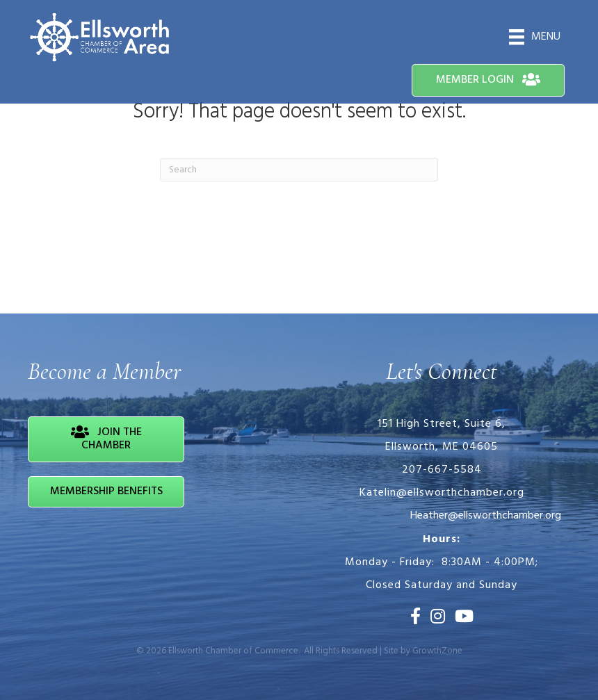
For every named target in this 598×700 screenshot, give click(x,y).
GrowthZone (437, 651)
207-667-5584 (442, 470)
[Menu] (535, 37)
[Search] (299, 170)
